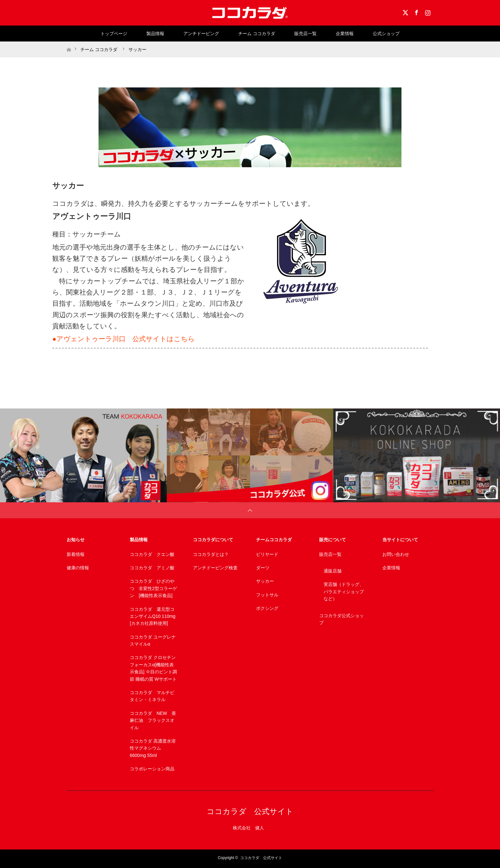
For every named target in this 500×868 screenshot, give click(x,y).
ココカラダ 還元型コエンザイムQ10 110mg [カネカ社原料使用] (153, 616)
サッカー (265, 581)
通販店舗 (333, 571)
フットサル (267, 595)
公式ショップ (386, 34)
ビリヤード (267, 554)
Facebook (416, 11)
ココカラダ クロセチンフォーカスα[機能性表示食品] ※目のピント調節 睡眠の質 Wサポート (153, 668)
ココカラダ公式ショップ (342, 619)
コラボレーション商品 (152, 769)
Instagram (427, 11)
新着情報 (76, 554)
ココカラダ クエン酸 (152, 554)
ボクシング (267, 608)
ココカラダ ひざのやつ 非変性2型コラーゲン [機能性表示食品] (153, 588)
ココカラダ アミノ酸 (152, 568)
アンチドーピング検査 (215, 568)
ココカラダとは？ (211, 554)
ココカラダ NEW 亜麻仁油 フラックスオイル (153, 720)
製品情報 (155, 34)
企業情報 (345, 34)
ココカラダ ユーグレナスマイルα (153, 640)
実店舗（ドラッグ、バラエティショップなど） (344, 591)
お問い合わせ (396, 554)
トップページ (114, 34)
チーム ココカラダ (257, 34)
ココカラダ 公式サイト (250, 811)
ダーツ (263, 568)
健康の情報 (78, 568)
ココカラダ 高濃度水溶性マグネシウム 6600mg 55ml (153, 748)
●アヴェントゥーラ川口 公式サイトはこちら (124, 339)
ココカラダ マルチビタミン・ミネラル (152, 696)
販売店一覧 (305, 34)
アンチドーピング (201, 34)
